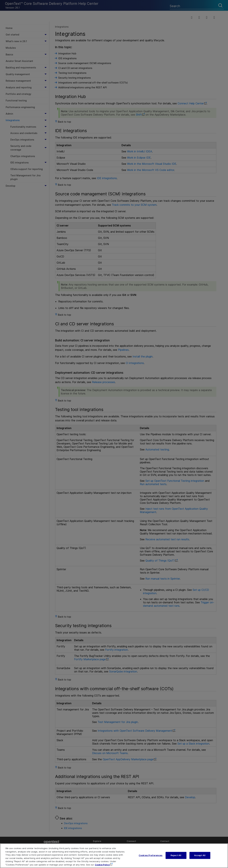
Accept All (200, 859)
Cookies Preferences (151, 859)
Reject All (176, 859)
